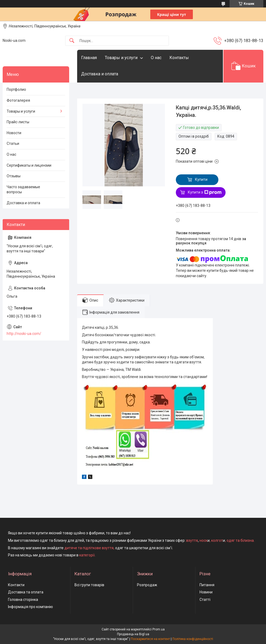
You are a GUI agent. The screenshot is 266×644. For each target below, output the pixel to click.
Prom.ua (159, 629)
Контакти (16, 585)
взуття (192, 540)
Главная (89, 58)
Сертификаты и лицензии (29, 165)
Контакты (179, 58)
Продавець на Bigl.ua (133, 634)
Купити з (205, 192)
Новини (206, 592)
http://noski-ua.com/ (24, 334)
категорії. (87, 555)
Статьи (13, 143)
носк (203, 540)
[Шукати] (72, 41)
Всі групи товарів (89, 585)
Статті (205, 600)
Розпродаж (147, 585)
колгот (217, 540)
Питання (207, 585)
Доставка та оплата (26, 592)
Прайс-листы (18, 122)
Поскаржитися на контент (150, 639)
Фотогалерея (18, 100)
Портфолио (16, 89)
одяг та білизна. (241, 540)
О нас (156, 58)
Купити (201, 179)
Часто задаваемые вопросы (23, 190)
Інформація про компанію (30, 607)
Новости (14, 133)
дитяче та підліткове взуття (89, 548)
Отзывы (14, 176)
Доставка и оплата (100, 74)
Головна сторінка (23, 600)
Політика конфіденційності (193, 639)
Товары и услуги (121, 58)
